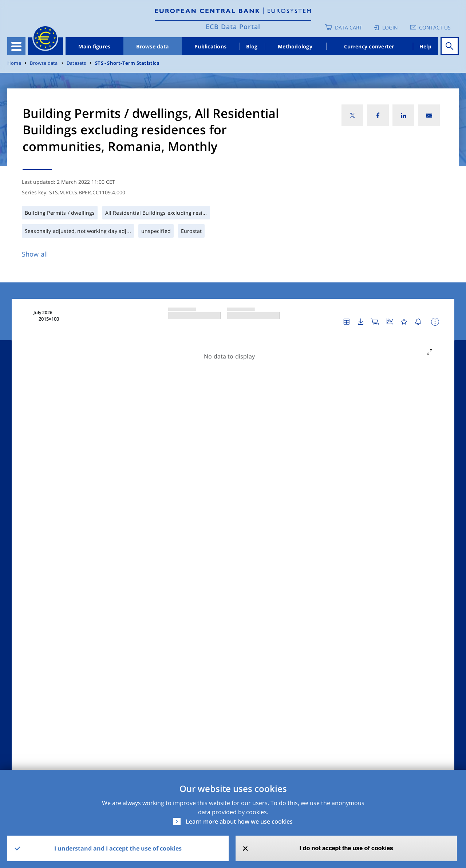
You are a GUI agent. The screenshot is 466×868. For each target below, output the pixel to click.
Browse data (152, 46)
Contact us (435, 27)
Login (390, 27)
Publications (210, 46)
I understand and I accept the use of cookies (118, 848)
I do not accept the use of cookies (346, 848)
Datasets (76, 63)
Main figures (94, 46)
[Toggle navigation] (16, 46)
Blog (252, 46)
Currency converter (369, 46)
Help (425, 46)
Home (14, 63)
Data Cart (349, 27)
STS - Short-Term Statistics (127, 63)
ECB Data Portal (233, 27)
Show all (35, 254)
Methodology (295, 46)
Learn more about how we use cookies (239, 821)
